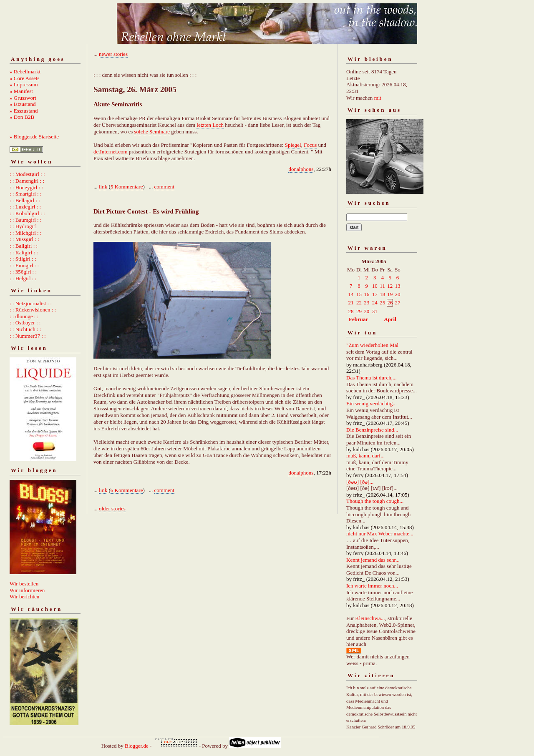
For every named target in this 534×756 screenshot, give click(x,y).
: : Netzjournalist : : (31, 303)
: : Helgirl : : (23, 278)
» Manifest (21, 91)
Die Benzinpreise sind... (372, 430)
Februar (358, 319)
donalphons (301, 169)
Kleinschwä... (370, 618)
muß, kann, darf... (365, 456)
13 (397, 286)
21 (351, 303)
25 (382, 303)
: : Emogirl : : (24, 265)
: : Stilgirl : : (23, 259)
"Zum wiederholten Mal (372, 345)
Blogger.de (137, 746)
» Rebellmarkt (25, 72)
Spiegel (293, 145)
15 (359, 294)
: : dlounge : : (24, 316)
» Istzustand (23, 104)
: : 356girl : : (23, 272)
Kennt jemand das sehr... (373, 560)
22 (359, 303)
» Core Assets (25, 78)
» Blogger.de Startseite (34, 137)
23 (366, 303)
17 (375, 294)
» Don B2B (22, 117)
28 (351, 311)
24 (375, 303)
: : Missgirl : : (24, 239)
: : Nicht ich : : (25, 329)
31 (375, 311)
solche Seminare (152, 132)
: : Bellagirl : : (25, 200)
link (103, 187)
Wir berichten (24, 597)
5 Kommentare (127, 187)
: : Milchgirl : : (26, 233)
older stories (112, 509)
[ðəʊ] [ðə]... (360, 482)
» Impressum (24, 84)
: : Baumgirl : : (26, 220)
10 (375, 286)
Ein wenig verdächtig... (372, 403)
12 (390, 286)
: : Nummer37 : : (28, 336)
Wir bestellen (24, 584)
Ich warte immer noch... (372, 586)
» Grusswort (23, 98)
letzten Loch (210, 125)
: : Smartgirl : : (26, 194)
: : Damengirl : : (27, 181)
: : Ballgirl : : (24, 246)
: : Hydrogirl (23, 226)
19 (390, 294)
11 (382, 286)
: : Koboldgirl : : (27, 213)
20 (397, 294)
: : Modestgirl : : (27, 174)
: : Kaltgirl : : (24, 252)
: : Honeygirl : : (26, 187)
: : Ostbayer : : (25, 323)
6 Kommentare (127, 490)
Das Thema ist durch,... (372, 378)
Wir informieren (27, 590)
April (390, 319)
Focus (310, 145)
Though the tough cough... (375, 501)
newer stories (113, 54)
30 (366, 311)
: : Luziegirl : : (25, 207)
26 (390, 303)
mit (378, 98)
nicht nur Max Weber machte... (380, 534)
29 (359, 311)
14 (351, 294)
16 (366, 294)
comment (164, 187)
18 (382, 294)
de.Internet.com (111, 152)
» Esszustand (24, 111)
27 (397, 303)
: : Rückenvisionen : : (33, 310)
